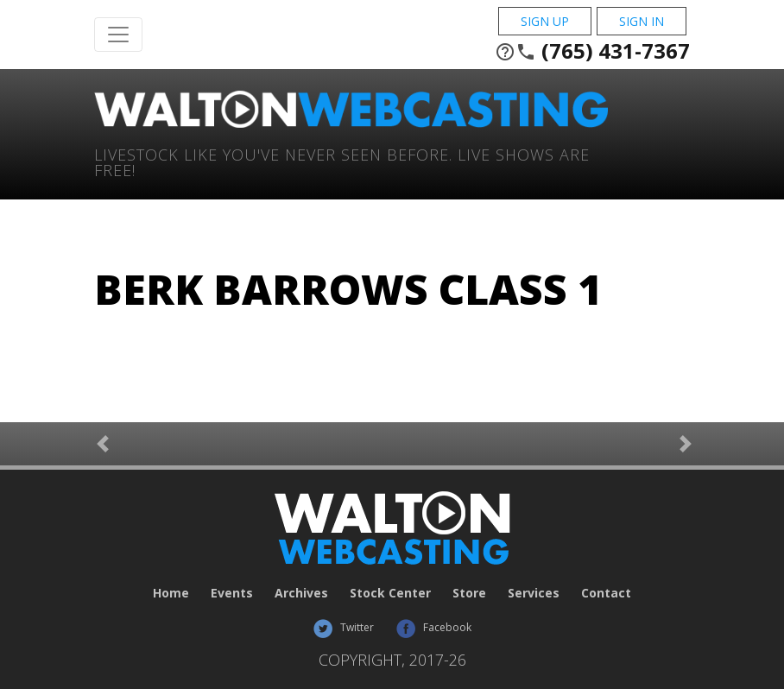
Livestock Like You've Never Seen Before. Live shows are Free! (342, 161)
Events (232, 593)
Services (534, 593)
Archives (301, 593)
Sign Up (545, 21)
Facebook (433, 627)
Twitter (343, 627)
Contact (606, 593)
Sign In (642, 21)
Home (171, 593)
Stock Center (390, 593)
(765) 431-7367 (592, 51)
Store (469, 593)
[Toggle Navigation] (118, 35)
